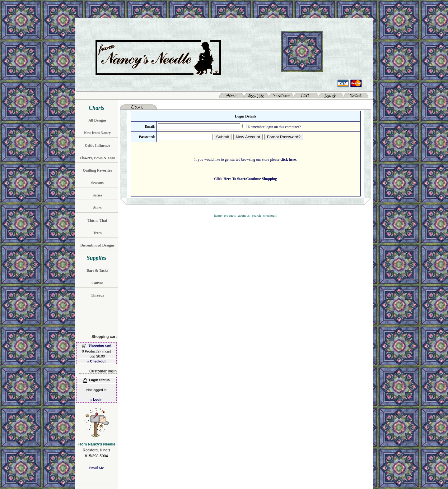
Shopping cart (100, 345)
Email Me (96, 468)
